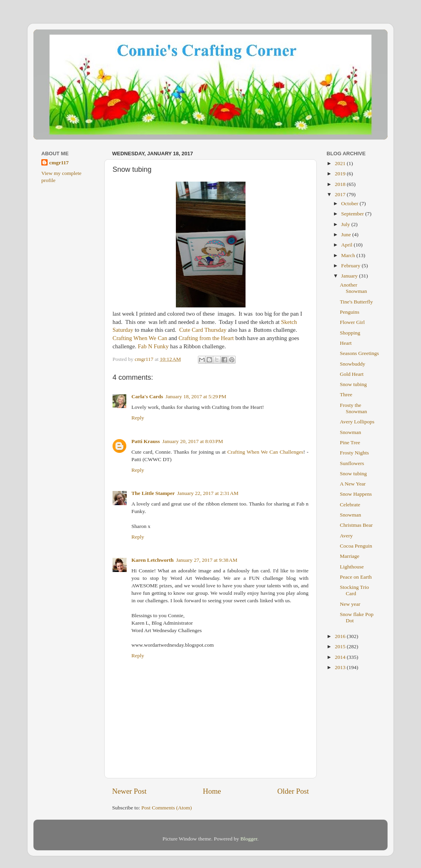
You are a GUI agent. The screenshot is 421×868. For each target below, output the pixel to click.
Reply (138, 418)
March (349, 255)
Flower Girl (352, 322)
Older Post (293, 791)
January (350, 276)
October (350, 203)
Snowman (351, 432)
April (347, 245)
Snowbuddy (353, 364)
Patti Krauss (146, 441)
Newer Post (129, 791)
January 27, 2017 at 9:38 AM (207, 560)
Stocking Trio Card (355, 590)
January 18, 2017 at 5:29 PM (196, 396)
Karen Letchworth (152, 560)
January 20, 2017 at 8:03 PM (192, 441)
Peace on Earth (356, 577)
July (346, 224)
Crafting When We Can (140, 338)
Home (212, 791)
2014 (341, 657)
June (347, 234)
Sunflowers (352, 463)
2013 (341, 667)
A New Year (353, 484)
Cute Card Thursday (202, 330)
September (353, 214)
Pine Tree (350, 442)
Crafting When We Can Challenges (265, 452)
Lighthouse (352, 567)
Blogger (249, 839)
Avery (346, 536)
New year (350, 604)
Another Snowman (354, 288)
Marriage (350, 556)
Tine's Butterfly (356, 302)
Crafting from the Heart (206, 338)
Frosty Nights (355, 453)
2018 (341, 184)
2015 (341, 646)
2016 (341, 636)
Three (346, 394)
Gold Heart (352, 374)
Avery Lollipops (357, 422)
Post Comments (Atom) (166, 808)
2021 (341, 163)
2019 (341, 174)
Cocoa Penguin (356, 546)
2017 (341, 194)
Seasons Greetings (359, 353)
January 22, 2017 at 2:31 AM (208, 493)
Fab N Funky (153, 346)
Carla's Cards (147, 396)
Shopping (350, 333)
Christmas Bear (356, 525)
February (351, 266)
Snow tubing (354, 384)
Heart (346, 343)
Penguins (350, 312)
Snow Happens (356, 494)
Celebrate (350, 505)
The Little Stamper (153, 493)
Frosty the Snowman (354, 408)
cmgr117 (59, 163)
